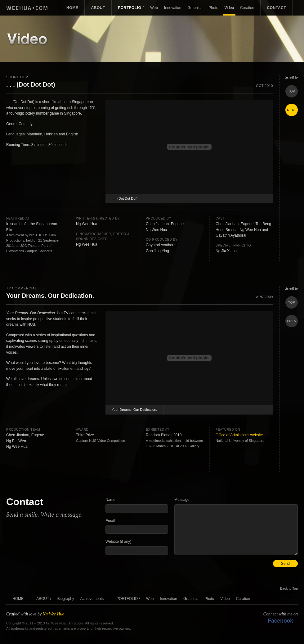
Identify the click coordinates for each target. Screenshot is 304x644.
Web (154, 8)
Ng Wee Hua (29, 8)
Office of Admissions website (239, 435)
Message (182, 500)
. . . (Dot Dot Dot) (125, 198)
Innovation (173, 8)
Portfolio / (131, 8)
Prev (292, 321)
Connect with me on (280, 618)
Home (72, 8)
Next (291, 110)
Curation (247, 8)
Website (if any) (118, 542)
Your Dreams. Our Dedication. (134, 410)
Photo (213, 8)
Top (292, 91)
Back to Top (289, 588)
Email (110, 521)
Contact (276, 8)
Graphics (195, 8)
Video (229, 8)
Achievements (92, 599)
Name (110, 500)
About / (44, 599)
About (98, 8)
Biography (66, 599)
